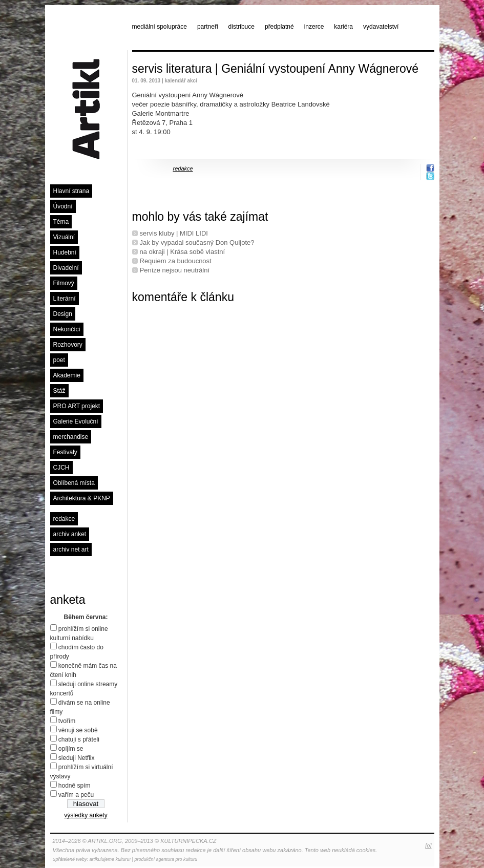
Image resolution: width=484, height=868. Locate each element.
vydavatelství (381, 27)
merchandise (71, 437)
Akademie (67, 375)
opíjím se (71, 749)
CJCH (61, 468)
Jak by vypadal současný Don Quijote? (197, 242)
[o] (428, 845)
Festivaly (65, 452)
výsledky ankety (86, 815)
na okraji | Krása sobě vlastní (183, 252)
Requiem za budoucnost (176, 261)
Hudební (65, 252)
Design (63, 314)
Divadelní (66, 268)
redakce (64, 519)
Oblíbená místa (74, 483)
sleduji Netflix (77, 758)
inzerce (314, 27)
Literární (65, 299)
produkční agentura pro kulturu (166, 859)
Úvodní (63, 206)
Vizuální (64, 237)
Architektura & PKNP (82, 498)
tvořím (67, 721)
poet (59, 360)
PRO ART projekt (77, 406)
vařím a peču (76, 795)
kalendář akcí (181, 81)
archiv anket (70, 534)
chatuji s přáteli (79, 739)
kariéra (343, 27)
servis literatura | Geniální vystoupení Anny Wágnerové (276, 69)
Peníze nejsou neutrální (175, 270)
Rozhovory (68, 345)
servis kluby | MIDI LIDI (174, 233)
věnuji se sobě (78, 730)
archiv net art (71, 549)
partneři (208, 27)
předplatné (279, 27)
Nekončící (67, 329)
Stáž (59, 391)
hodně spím (75, 786)
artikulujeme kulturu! (110, 859)
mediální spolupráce (160, 27)
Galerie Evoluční (76, 421)
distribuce (241, 27)
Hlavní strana (71, 191)
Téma (61, 222)
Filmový (64, 283)
